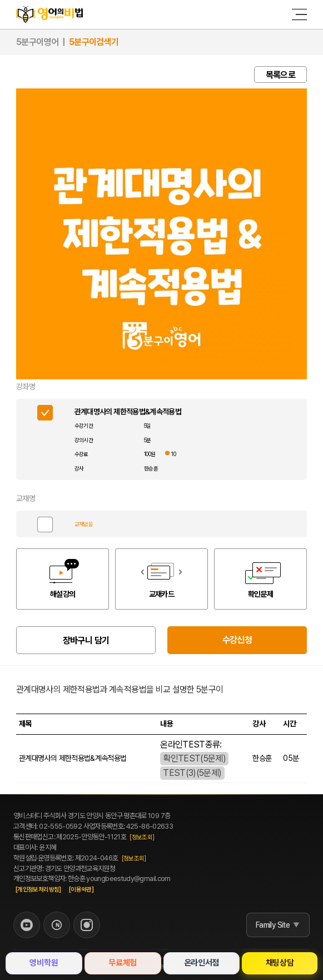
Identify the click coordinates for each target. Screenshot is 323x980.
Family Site (273, 925)
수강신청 (237, 640)
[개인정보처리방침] (38, 890)
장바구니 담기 (86, 640)
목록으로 (280, 75)
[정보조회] (142, 837)
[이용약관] (81, 890)
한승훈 (151, 468)
